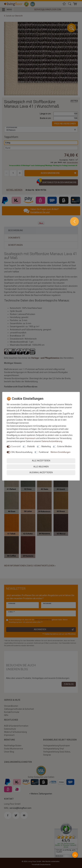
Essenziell (16, 446)
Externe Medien (65, 446)
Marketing (46, 446)
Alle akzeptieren (41, 461)
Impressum (30, 438)
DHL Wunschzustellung (22, 452)
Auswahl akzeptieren (41, 472)
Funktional (44, 452)
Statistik (31, 446)
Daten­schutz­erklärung (52, 441)
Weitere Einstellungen (60, 452)
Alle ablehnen (41, 467)
